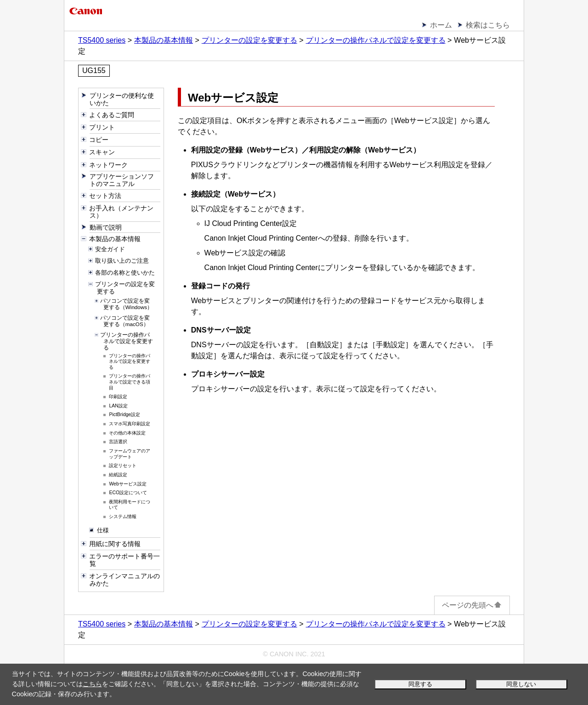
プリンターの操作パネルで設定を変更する (376, 40)
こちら (92, 684)
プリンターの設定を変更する (249, 40)
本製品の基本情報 (164, 40)
